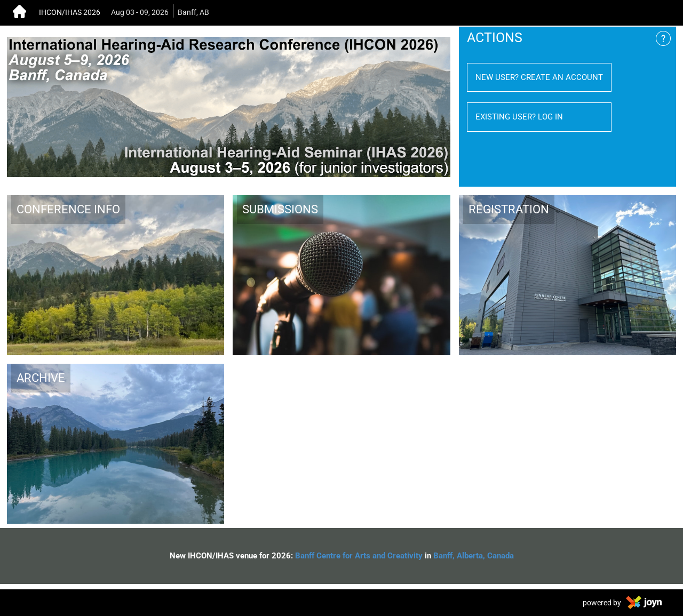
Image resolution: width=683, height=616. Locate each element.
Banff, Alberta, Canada (474, 556)
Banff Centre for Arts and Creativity (359, 556)
